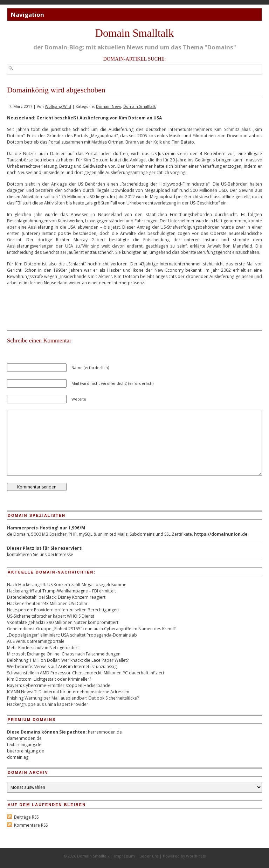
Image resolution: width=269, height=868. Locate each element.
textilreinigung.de (24, 745)
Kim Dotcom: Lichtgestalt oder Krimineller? (49, 679)
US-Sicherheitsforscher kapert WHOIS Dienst (51, 616)
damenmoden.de (24, 738)
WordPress (196, 856)
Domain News (109, 106)
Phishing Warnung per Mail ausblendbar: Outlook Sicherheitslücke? (73, 698)
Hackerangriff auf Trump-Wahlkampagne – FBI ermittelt (61, 591)
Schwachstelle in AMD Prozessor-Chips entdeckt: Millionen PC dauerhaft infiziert (86, 673)
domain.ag (18, 757)
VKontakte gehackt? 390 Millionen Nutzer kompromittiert (63, 622)
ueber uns (149, 856)
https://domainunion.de (221, 534)
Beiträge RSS (26, 817)
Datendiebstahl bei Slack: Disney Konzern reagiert (56, 597)
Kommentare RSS (31, 825)
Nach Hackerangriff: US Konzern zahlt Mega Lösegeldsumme (67, 585)
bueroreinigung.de (26, 751)
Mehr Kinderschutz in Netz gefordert (43, 648)
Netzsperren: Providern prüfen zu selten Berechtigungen (63, 610)
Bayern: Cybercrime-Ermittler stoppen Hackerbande (59, 685)
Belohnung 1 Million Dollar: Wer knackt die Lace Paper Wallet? (68, 660)
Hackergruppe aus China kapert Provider (48, 704)
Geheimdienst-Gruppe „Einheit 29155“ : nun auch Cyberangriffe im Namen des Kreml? (91, 629)
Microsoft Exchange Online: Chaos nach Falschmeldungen (64, 654)
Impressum (125, 856)
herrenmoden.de (105, 732)
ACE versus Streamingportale (36, 641)
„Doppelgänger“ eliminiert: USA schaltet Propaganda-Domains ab (72, 635)
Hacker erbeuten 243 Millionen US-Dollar (47, 603)
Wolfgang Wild (58, 106)
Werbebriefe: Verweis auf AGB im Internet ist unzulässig (62, 666)
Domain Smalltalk (134, 33)
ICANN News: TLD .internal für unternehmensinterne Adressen (68, 692)
